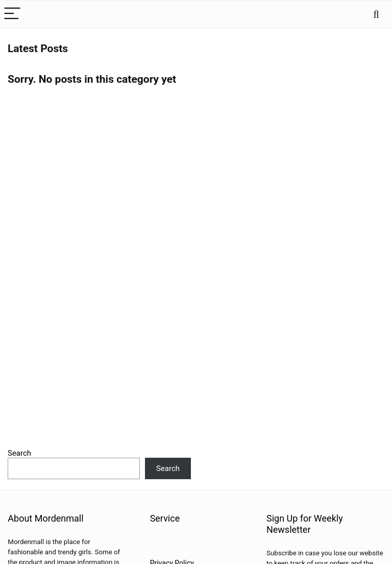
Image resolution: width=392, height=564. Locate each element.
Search (19, 453)
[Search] (376, 14)
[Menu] (12, 14)
